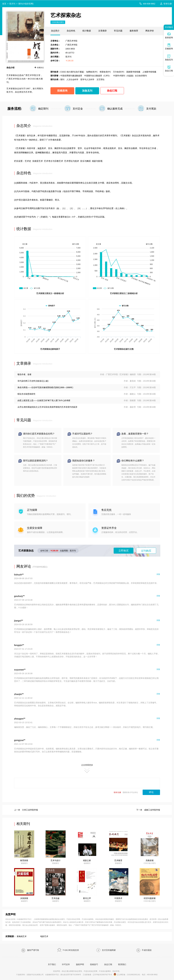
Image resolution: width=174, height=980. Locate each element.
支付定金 (78, 109)
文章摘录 (102, 31)
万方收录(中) (119, 72)
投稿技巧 (94, 964)
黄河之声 (87, 898)
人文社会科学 (72, 79)
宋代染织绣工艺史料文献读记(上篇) (33, 381)
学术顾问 (169, 27)
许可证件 (66, 964)
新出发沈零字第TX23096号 (71, 975)
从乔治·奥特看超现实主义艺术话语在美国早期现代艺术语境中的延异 (47, 407)
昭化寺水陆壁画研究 (26, 394)
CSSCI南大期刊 (58, 22)
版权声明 (80, 964)
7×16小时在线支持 (68, 950)
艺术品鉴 (56, 898)
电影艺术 (44, 936)
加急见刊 (87, 91)
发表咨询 (169, 35)
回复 (158, 574)
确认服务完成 (115, 109)
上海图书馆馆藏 (149, 72)
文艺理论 (100, 79)
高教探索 (150, 860)
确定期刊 (43, 109)
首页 (4, 4)
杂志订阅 (112, 91)
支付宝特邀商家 (106, 950)
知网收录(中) (92, 72)
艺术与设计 (56, 860)
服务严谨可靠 (30, 950)
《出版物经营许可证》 (24, 919)
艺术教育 (118, 860)
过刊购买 (146, 551)
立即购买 (124, 551)
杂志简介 (55, 31)
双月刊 (12, 4)
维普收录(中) (105, 72)
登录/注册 (168, 4)
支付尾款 (151, 109)
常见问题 (118, 31)
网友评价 (150, 31)
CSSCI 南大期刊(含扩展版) (72, 72)
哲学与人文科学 (87, 79)
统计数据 (87, 31)
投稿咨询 (62, 91)
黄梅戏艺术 (22, 936)
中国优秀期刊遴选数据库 (71, 76)
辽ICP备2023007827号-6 (102, 975)
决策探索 (24, 898)
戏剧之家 (87, 860)
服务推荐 (134, 31)
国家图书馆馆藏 (133, 72)
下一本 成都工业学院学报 (148, 810)
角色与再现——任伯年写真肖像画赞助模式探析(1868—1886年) (45, 387)
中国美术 (118, 898)
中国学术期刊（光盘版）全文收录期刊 (130, 76)
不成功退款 (144, 950)
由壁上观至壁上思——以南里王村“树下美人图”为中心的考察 (44, 400)
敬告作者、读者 (24, 374)
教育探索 (24, 860)
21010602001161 (134, 975)
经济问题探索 (150, 898)
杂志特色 (71, 31)
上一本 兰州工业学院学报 (26, 810)
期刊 (62, 79)
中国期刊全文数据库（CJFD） (98, 76)
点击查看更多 (87, 768)
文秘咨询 (169, 46)
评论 (151, 792)
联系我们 (122, 964)
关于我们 (52, 964)
